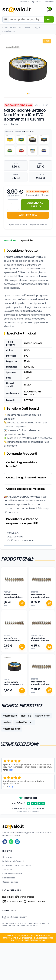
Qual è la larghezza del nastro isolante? (24, 464)
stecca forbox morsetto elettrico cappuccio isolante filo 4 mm (41, 598)
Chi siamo (24, 2)
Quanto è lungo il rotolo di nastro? (26, 478)
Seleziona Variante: (20, 132)
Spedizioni (37, 2)
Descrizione (9, 241)
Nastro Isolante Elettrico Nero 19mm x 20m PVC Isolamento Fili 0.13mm (14, 686)
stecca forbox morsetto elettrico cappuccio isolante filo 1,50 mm (41, 642)
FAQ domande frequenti (13, 861)
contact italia (37, 636)
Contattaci (49, 2)
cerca (49, 19)
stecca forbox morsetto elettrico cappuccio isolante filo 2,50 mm (13, 642)
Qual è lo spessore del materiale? (26, 489)
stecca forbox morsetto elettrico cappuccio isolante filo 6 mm (13, 598)
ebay (11, 770)
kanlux (15, 124)
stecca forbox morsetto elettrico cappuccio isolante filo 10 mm (41, 685)
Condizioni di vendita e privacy (17, 865)
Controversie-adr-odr (12, 874)
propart (7, 592)
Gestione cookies (10, 882)
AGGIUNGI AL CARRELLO (35, 205)
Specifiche (27, 241)
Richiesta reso (9, 878)
